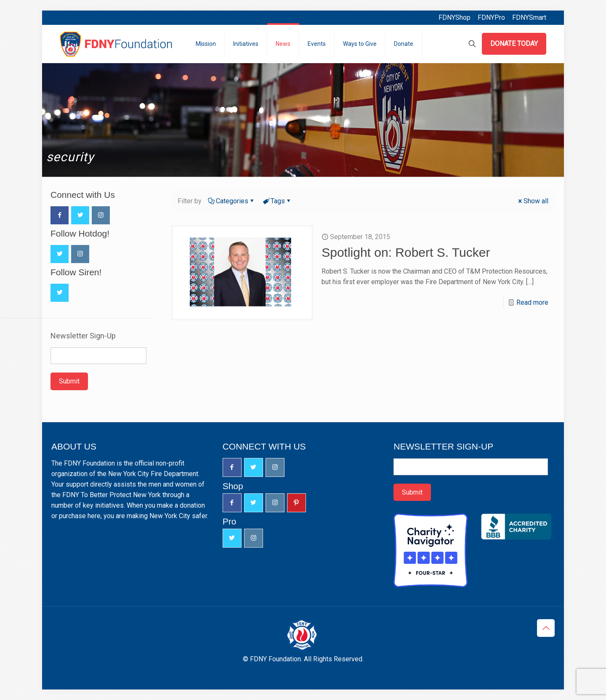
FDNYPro (491, 17)
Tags (277, 201)
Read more (532, 302)
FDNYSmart (529, 17)
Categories (231, 201)
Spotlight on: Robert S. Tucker (406, 252)
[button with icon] (60, 215)
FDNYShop (454, 17)
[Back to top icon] (546, 628)
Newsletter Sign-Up (83, 336)
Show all (533, 201)
